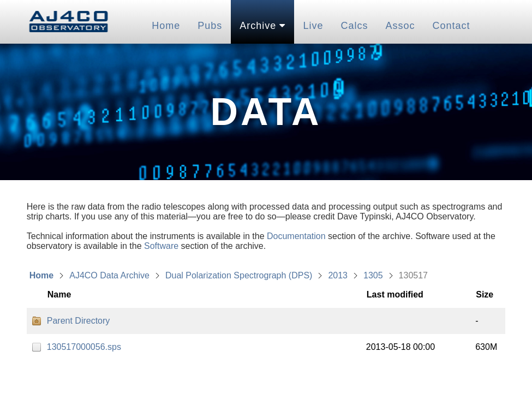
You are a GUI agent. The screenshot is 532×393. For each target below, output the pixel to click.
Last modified (395, 294)
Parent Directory (79, 321)
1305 (373, 275)
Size (485, 294)
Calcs (354, 26)
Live (313, 26)
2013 (338, 275)
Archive (262, 26)
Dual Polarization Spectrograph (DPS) (239, 275)
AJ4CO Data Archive (109, 275)
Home (166, 26)
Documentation (296, 236)
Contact (451, 26)
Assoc (400, 26)
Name (59, 294)
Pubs (210, 26)
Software (161, 246)
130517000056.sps (84, 347)
